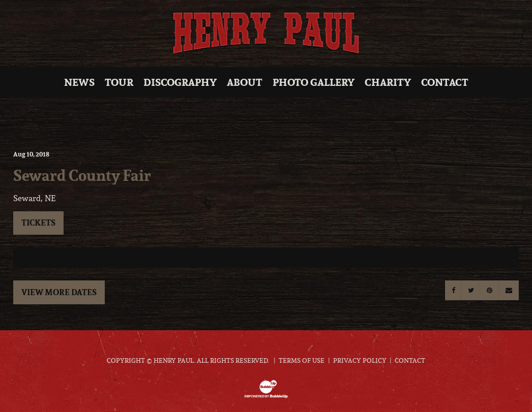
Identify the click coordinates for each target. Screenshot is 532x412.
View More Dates (59, 292)
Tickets (38, 223)
